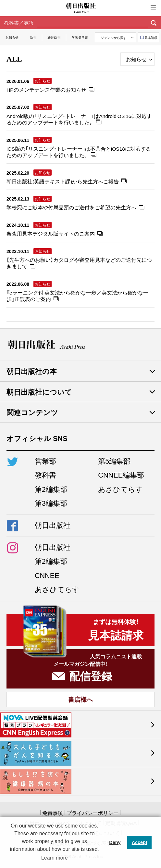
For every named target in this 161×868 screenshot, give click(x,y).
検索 (154, 23)
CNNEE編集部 (121, 475)
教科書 (45, 475)
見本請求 (151, 37)
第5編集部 (114, 461)
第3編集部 (51, 503)
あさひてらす (120, 489)
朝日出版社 (80, 8)
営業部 (45, 461)
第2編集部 (51, 489)
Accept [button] (140, 842)
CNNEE (47, 575)
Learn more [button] (55, 858)
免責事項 (53, 813)
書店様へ (80, 699)
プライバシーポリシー (93, 813)
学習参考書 (80, 37)
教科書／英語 (19, 23)
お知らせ (12, 37)
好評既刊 (54, 37)
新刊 (33, 37)
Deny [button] (115, 842)
